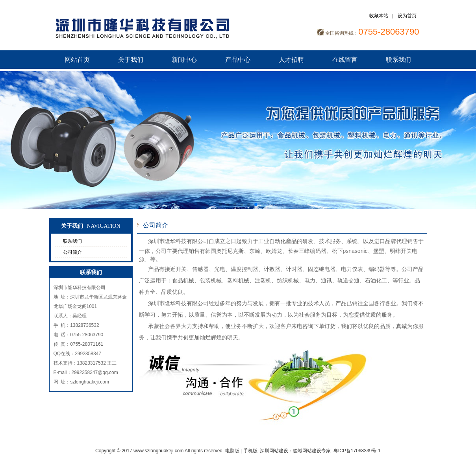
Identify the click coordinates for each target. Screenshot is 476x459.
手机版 (250, 451)
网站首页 (77, 60)
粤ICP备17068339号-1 (357, 451)
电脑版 (232, 451)
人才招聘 (291, 60)
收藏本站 (379, 16)
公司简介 (72, 252)
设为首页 (407, 16)
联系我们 (398, 60)
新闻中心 (184, 60)
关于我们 (131, 60)
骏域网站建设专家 (312, 451)
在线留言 (345, 60)
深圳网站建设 (274, 451)
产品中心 (238, 60)
